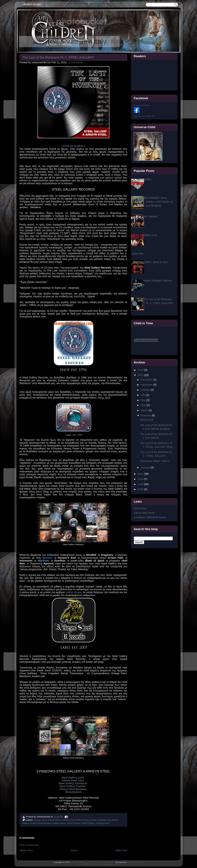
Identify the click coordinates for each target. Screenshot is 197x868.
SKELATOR (147, 420)
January (146, 468)
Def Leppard (150, 216)
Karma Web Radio (144, 513)
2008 (141, 489)
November (147, 385)
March (145, 410)
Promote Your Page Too (144, 116)
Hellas (26, 823)
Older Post (121, 850)
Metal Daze (140, 508)
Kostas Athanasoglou (41, 823)
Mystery (47, 558)
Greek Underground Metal (104, 820)
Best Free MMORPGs (86, 864)
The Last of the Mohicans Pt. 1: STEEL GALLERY (58, 57)
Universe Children (142, 105)
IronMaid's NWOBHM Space (150, 517)
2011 (141, 474)
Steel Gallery (88, 823)
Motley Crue (150, 235)
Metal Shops (74, 823)
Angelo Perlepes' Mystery (158, 281)
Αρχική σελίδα (32, 4)
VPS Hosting (102, 864)
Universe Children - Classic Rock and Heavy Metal (92, 862)
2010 (141, 479)
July (143, 395)
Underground (102, 823)
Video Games (115, 864)
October (146, 390)
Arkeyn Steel (40, 820)
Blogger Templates (135, 862)
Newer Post (26, 850)
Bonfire (147, 179)
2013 (141, 370)
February (146, 415)
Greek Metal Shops (79, 820)
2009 (141, 484)
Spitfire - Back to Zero (156, 262)
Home (74, 850)
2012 (141, 375)
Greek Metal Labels (58, 820)
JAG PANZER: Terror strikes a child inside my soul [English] (158, 202)
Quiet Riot (138, 254)
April (144, 405)
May (144, 400)
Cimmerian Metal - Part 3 (154, 461)
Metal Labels (59, 823)
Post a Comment (29, 845)
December (147, 380)
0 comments (76, 62)
